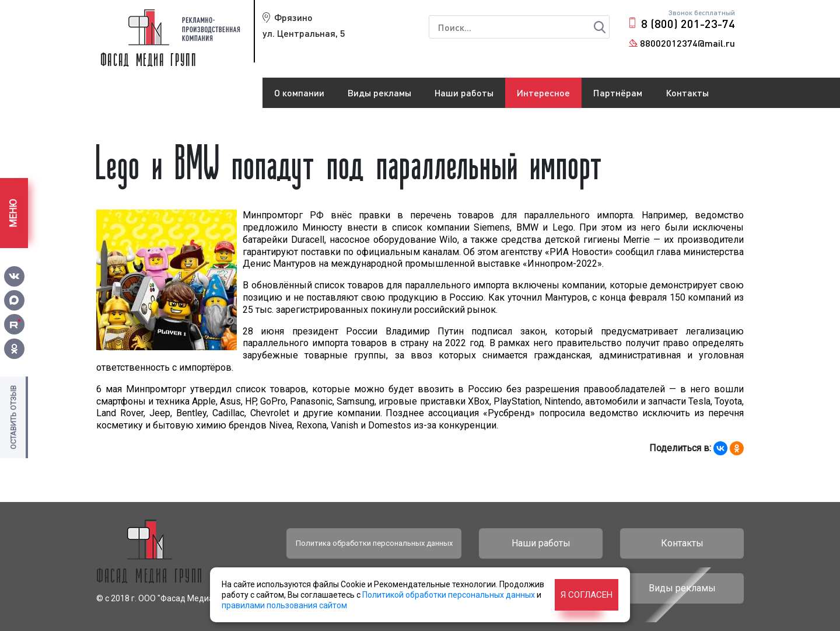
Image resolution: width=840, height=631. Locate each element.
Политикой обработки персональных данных (449, 595)
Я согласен (587, 595)
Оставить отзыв (13, 417)
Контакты (687, 93)
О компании (299, 93)
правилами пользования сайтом (284, 605)
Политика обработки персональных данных (374, 543)
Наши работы (464, 93)
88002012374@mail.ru (687, 43)
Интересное (543, 93)
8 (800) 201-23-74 (688, 23)
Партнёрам (618, 93)
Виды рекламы (379, 93)
